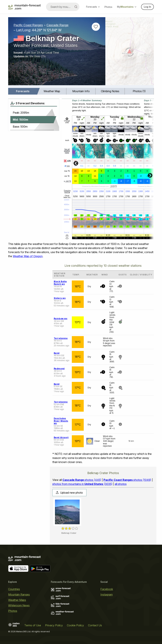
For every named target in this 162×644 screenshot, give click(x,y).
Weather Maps (17, 600)
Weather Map (52, 91)
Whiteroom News (19, 605)
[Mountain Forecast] (24, 7)
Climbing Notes (110, 91)
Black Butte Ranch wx (60, 283)
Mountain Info (81, 91)
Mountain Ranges (19, 595)
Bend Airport (61, 437)
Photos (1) (139, 91)
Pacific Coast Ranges (28, 25)
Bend (57, 353)
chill (67, 181)
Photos (108, 7)
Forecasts (93, 7)
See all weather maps (67, 151)
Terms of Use (33, 625)
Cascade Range (57, 25)
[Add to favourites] (96, 27)
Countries (14, 589)
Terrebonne (61, 338)
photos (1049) (127, 480)
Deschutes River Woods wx (61, 421)
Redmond (59, 369)
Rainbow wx (61, 319)
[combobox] (63, 7)
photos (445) (82, 480)
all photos (121, 484)
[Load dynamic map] (130, 53)
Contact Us (95, 625)
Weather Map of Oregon (28, 256)
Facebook (107, 589)
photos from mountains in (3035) (82, 484)
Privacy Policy (54, 625)
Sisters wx (60, 298)
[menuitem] (23, 91)
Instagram (107, 595)
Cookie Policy (75, 625)
